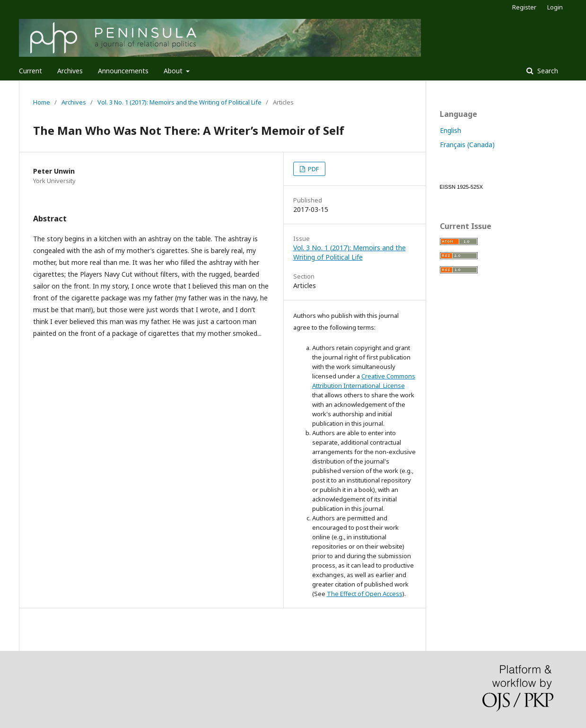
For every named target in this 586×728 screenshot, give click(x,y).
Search (547, 71)
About (174, 71)
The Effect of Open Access (365, 594)
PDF (313, 169)
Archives (70, 71)
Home (42, 102)
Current (31, 71)
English (450, 130)
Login (555, 7)
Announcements (123, 71)
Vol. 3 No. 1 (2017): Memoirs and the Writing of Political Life (179, 102)
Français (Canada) (467, 145)
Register (524, 7)
